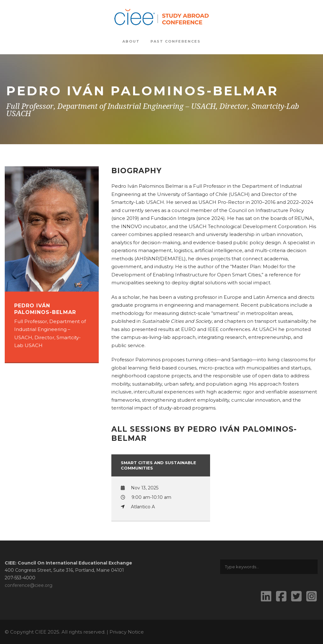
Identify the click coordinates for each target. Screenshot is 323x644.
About (131, 41)
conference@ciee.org (29, 585)
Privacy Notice (127, 632)
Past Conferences (176, 41)
